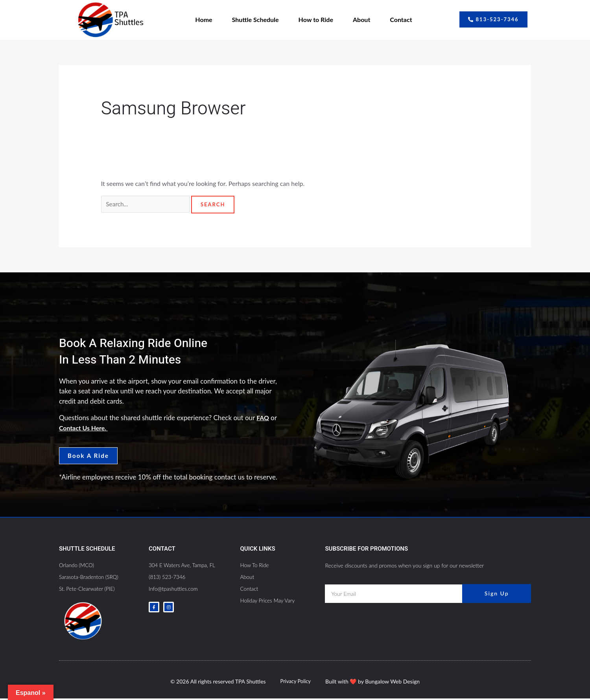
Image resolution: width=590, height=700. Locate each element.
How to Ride (316, 19)
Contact (401, 19)
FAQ (263, 418)
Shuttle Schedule (255, 19)
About (361, 19)
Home (204, 19)
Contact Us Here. (85, 428)
